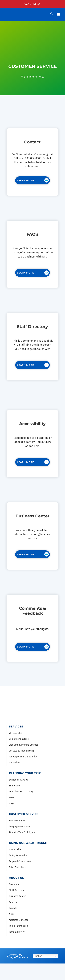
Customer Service (24, 814)
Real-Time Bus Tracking (21, 792)
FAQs (11, 804)
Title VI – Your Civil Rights (22, 832)
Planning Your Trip (25, 773)
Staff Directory (16, 890)
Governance (15, 884)
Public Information (18, 926)
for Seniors (15, 763)
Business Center (17, 896)
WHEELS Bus (15, 733)
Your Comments (17, 820)
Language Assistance (20, 826)
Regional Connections (20, 861)
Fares (12, 798)
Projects (13, 908)
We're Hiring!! (32, 4)
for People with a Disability (23, 757)
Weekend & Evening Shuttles (24, 745)
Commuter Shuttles (19, 739)
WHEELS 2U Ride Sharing (21, 751)
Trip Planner (15, 786)
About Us (16, 878)
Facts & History (17, 932)
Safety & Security (18, 855)
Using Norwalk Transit (28, 843)
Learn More (26, 180)
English (38, 956)
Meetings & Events (18, 920)
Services (16, 727)
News (12, 914)
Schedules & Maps (18, 780)
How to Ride (15, 849)
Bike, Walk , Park (17, 867)
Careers (13, 902)
